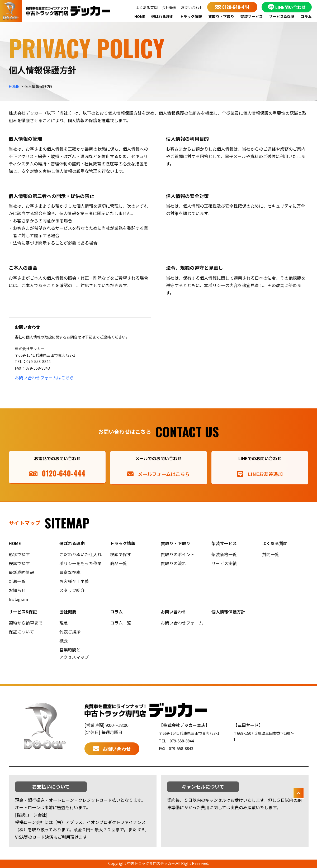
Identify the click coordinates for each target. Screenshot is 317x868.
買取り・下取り (221, 16)
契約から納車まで (26, 623)
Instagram (18, 599)
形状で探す (19, 554)
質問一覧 (271, 554)
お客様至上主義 (74, 581)
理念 (64, 623)
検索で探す (19, 563)
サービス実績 (224, 563)
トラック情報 (191, 16)
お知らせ (17, 590)
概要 (64, 641)
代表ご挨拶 (70, 632)
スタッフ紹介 (72, 590)
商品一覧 (119, 563)
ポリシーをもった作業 (81, 563)
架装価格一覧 (224, 554)
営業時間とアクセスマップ (74, 653)
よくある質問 (146, 7)
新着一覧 (17, 581)
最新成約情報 (21, 572)
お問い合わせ (192, 7)
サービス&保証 (282, 16)
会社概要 (169, 7)
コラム (306, 16)
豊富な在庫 (70, 572)
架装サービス (252, 16)
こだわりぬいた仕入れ (81, 554)
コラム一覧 (121, 623)
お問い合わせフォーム (182, 623)
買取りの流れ (173, 563)
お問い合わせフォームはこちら (44, 378)
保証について (21, 632)
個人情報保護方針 (228, 612)
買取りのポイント (178, 554)
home (15, 543)
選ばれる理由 (162, 16)
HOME (140, 16)
